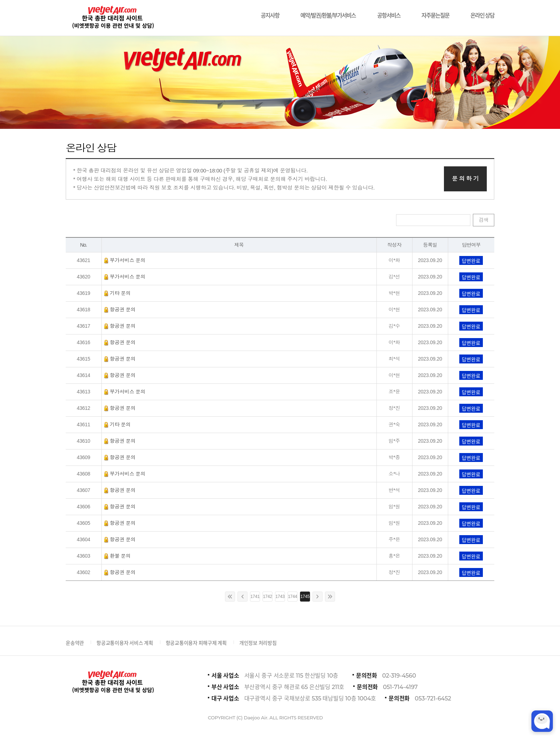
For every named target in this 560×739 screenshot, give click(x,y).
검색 (484, 220)
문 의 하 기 (465, 179)
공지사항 (270, 12)
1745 (305, 597)
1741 (255, 597)
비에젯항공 (112, 18)
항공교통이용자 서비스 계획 (125, 643)
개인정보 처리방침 (258, 643)
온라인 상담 (482, 12)
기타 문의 (117, 293)
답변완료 (471, 261)
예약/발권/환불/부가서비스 (328, 12)
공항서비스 (389, 12)
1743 (280, 597)
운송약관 (75, 643)
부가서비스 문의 (125, 260)
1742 (267, 597)
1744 (292, 597)
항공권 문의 (120, 310)
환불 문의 (117, 556)
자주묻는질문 (435, 12)
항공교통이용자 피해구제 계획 (196, 643)
